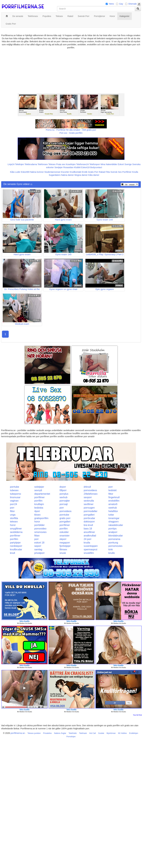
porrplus (64, 494)
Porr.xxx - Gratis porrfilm (71, 133)
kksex (37, 515)
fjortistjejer (65, 546)
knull (13, 553)
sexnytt (38, 490)
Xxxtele (101, 733)
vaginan (14, 501)
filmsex (63, 549)
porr (111, 487)
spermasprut (91, 549)
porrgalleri (89, 515)
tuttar (111, 515)
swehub (113, 508)
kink (111, 549)
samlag (38, 549)
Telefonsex (43, 164)
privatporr (40, 553)
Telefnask (83, 733)
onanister (65, 536)
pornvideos (65, 511)
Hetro (111, 4)
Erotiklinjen (134, 733)
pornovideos (90, 490)
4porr (37, 511)
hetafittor (113, 511)
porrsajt (64, 504)
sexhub (63, 497)
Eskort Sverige (125, 164)
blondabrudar (116, 536)
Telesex (52, 164)
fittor (111, 494)
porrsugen (89, 508)
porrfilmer (40, 497)
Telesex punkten (34, 733)
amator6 (113, 504)
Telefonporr (95, 164)
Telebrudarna (31, 164)
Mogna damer (81, 175)
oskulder (64, 532)
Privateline (47, 733)
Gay (121, 4)
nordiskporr (16, 546)
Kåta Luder (15, 172)
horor (37, 522)
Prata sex (61, 164)
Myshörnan (111, 733)
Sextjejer (59, 167)
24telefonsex (91, 494)
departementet (42, 494)
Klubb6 (77, 167)
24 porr (88, 539)
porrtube (15, 487)
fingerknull (114, 497)
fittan (37, 536)
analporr (113, 532)
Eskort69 (25, 172)
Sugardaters (55, 175)
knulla (87, 543)
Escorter (65, 172)
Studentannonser (53, 172)
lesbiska (39, 508)
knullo (112, 553)
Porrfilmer (127, 172)
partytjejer (15, 543)
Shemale (132, 4)
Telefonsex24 (82, 164)
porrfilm (38, 501)
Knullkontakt (75, 172)
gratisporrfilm (41, 518)
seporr (38, 546)
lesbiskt (112, 490)
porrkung (113, 543)
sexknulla (89, 501)
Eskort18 (85, 167)
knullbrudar (16, 549)
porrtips (112, 529)
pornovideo (40, 529)
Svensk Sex (116, 172)
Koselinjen (71, 164)
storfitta (14, 518)
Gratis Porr (93, 172)
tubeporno (16, 494)
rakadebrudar (116, 525)
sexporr (88, 497)
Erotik (85, 172)
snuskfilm (89, 553)
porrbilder (40, 525)
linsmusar (15, 497)
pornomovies (115, 546)
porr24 (14, 504)
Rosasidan (68, 167)
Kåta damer (94, 175)
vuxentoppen (91, 546)
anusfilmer (89, 532)
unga (13, 515)
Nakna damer (67, 175)
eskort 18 (39, 543)
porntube (64, 515)
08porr (63, 490)
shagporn (114, 522)
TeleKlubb (73, 733)
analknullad (90, 536)
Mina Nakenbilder (109, 164)
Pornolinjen (71, 737)
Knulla (135, 172)
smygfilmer (16, 529)
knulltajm (39, 504)
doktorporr (89, 522)
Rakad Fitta (104, 172)
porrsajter (65, 501)
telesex (14, 522)
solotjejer (39, 487)
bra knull (88, 525)
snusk (63, 553)
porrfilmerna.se (18, 733)
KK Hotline (122, 733)
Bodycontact (96, 167)
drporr (63, 487)
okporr (63, 539)
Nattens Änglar (60, 733)
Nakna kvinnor (37, 172)
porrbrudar (89, 518)
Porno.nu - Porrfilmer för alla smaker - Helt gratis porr (71, 130)
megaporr (65, 543)
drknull (87, 487)
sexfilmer (89, 504)
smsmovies (40, 532)
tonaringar (114, 518)
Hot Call (93, 733)
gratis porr (65, 518)
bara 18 (88, 529)
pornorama (114, 539)
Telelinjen (20, 164)
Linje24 (11, 164)
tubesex (14, 490)
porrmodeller (91, 511)
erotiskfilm (114, 501)
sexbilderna (16, 532)
